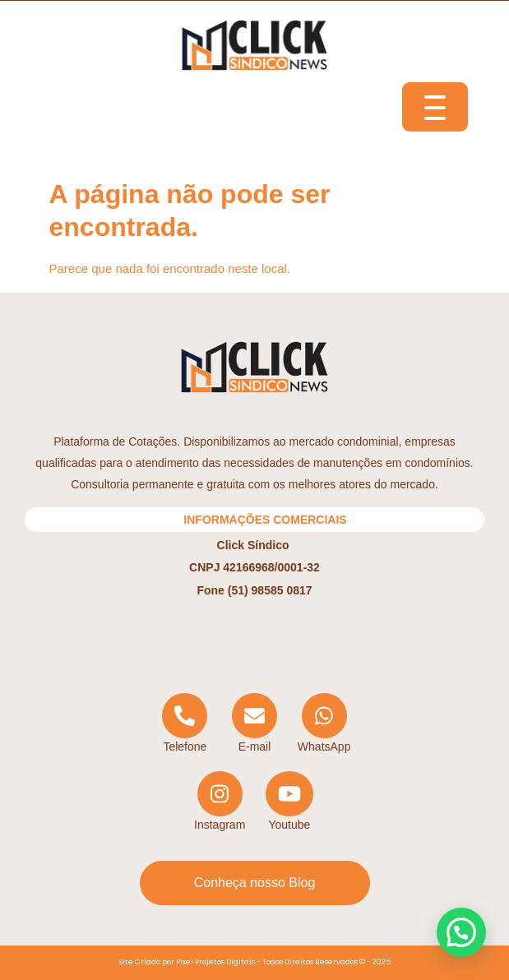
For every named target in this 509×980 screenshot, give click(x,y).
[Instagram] (220, 802)
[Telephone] (185, 724)
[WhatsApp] (324, 724)
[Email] (254, 724)
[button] (461, 932)
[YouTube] (290, 802)
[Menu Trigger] (435, 107)
